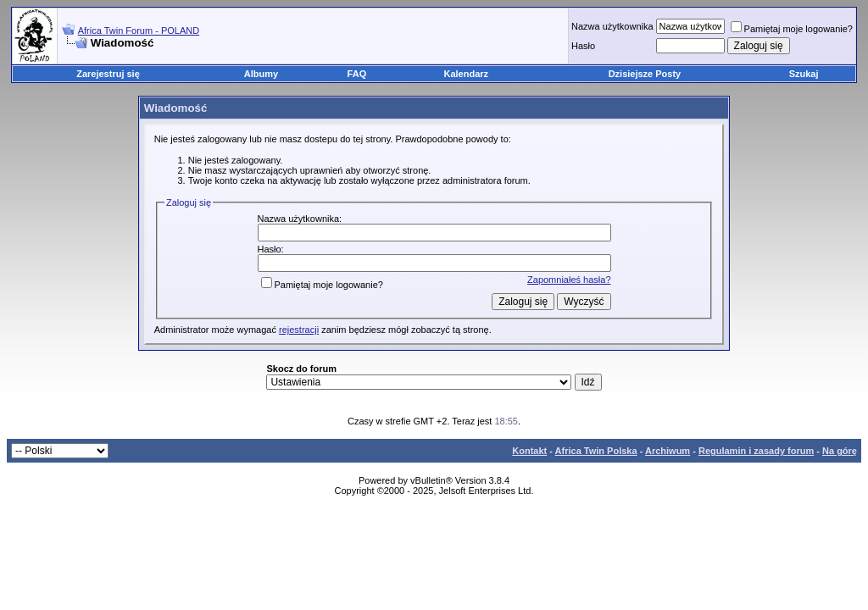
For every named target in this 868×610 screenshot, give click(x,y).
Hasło (583, 46)
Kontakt (529, 451)
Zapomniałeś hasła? (569, 280)
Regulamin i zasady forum (756, 451)
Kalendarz (467, 74)
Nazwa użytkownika (612, 26)
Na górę (840, 451)
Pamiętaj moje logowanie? (792, 29)
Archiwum (668, 451)
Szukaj (804, 74)
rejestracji (299, 330)
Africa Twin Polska (596, 451)
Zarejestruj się (108, 74)
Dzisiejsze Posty (645, 74)
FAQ (357, 74)
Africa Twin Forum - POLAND (139, 30)
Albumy (261, 74)
